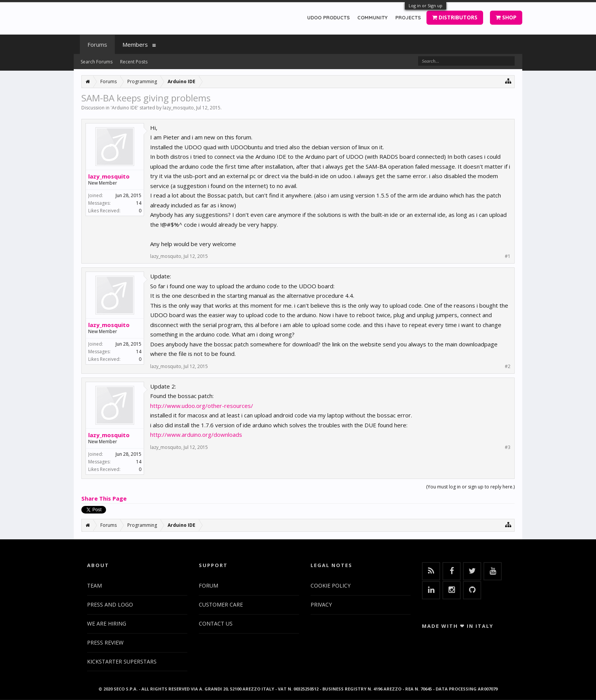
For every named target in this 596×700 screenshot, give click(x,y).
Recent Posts (134, 62)
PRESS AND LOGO (110, 604)
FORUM (208, 585)
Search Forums (97, 62)
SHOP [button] (506, 17)
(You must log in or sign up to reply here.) (470, 487)
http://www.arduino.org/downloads (196, 435)
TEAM (94, 585)
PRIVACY (321, 604)
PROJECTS (408, 17)
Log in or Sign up (426, 6)
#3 (508, 447)
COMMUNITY (372, 17)
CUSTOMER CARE (221, 604)
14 (139, 203)
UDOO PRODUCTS (328, 17)
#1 (508, 256)
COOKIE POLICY (330, 585)
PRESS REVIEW (105, 642)
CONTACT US (216, 623)
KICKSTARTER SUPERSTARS (122, 661)
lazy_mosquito (178, 108)
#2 (508, 367)
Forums (97, 44)
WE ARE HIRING (107, 623)
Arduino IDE (124, 108)
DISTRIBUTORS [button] (455, 17)
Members (135, 44)
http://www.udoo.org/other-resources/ (202, 406)
